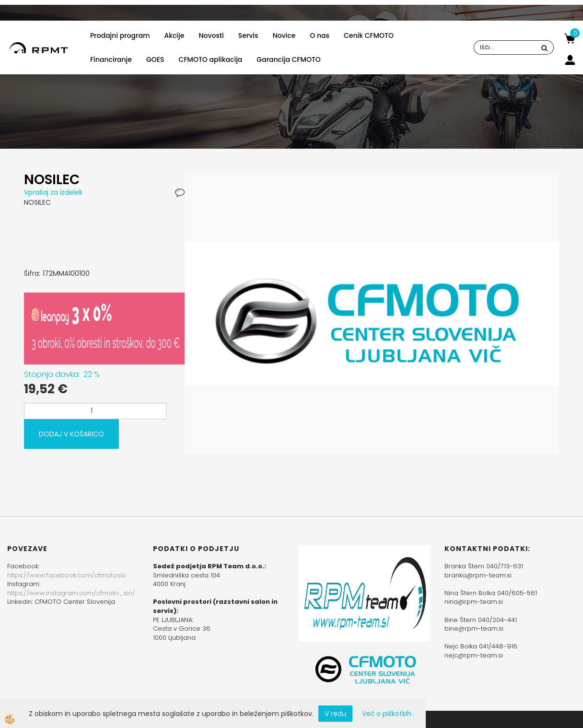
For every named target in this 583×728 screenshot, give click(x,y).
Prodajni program (120, 35)
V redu (335, 714)
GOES (155, 59)
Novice (284, 35)
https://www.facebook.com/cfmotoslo (67, 575)
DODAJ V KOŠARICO (71, 434)
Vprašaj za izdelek (53, 192)
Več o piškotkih (387, 714)
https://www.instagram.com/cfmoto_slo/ (71, 593)
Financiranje (111, 59)
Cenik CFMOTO (369, 35)
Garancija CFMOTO (288, 59)
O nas (320, 35)
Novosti (211, 35)
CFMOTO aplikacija (211, 59)
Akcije (174, 35)
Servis (248, 35)
